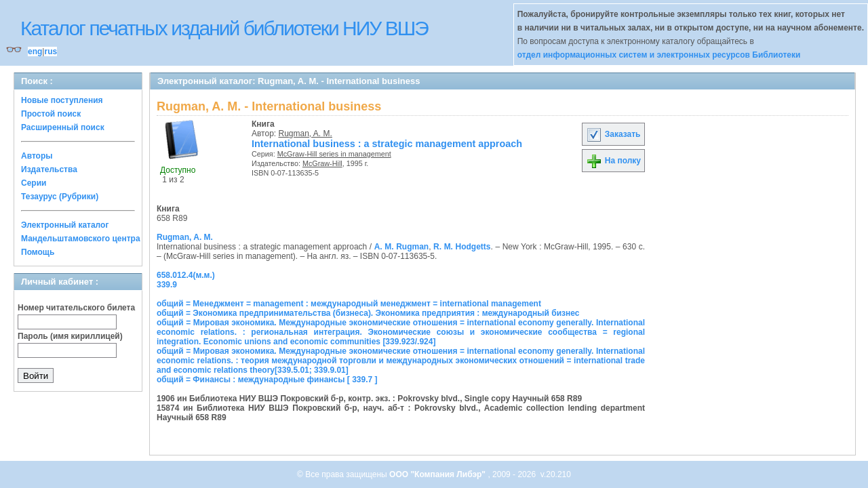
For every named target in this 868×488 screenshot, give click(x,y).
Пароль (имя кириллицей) (70, 336)
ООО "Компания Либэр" (438, 474)
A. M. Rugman (401, 247)
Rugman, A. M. (305, 134)
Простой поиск (51, 114)
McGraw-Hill (322, 163)
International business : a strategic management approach (387, 144)
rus (51, 52)
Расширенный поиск (63, 127)
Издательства (49, 169)
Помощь (38, 252)
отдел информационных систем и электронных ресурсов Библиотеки (659, 55)
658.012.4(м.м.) (186, 275)
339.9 (167, 285)
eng (35, 52)
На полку (613, 161)
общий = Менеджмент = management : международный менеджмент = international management (349, 304)
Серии (34, 183)
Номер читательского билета (76, 308)
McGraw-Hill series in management (334, 154)
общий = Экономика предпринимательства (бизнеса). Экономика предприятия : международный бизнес (368, 313)
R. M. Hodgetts (462, 247)
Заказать (613, 134)
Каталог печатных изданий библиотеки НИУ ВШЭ (224, 28)
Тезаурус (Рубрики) (60, 197)
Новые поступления (62, 100)
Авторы (37, 156)
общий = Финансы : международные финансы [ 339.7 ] (267, 380)
